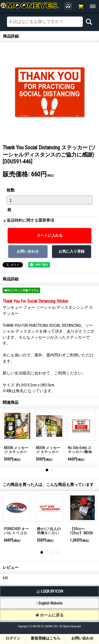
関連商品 (11, 402)
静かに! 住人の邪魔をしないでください (49, 533)
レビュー (11, 567)
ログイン (13, 638)
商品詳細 (11, 279)
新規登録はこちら (46, 638)
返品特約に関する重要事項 (30, 220)
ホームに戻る (49, 615)
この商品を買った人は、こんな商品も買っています (48, 485)
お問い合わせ (82, 638)
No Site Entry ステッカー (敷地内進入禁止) (80, 452)
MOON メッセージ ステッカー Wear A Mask (16, 452)
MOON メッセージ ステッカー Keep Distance (48, 452)
